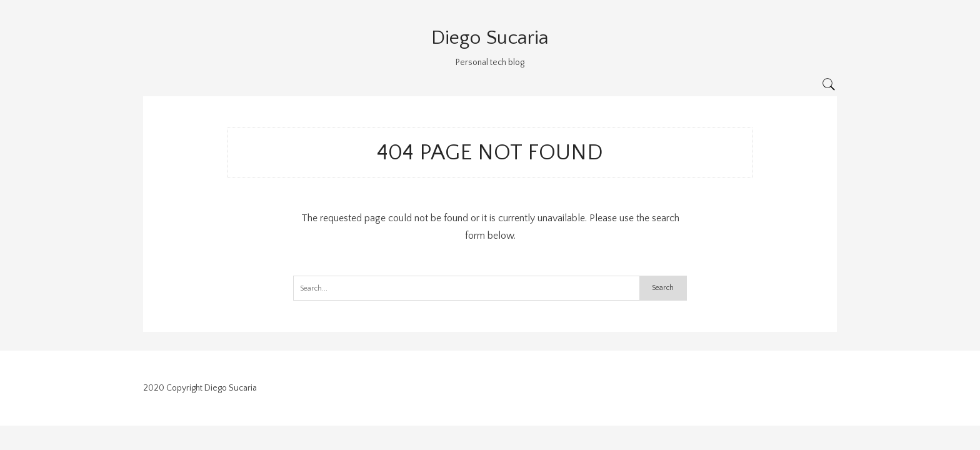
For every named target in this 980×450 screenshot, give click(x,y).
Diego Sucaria (490, 38)
